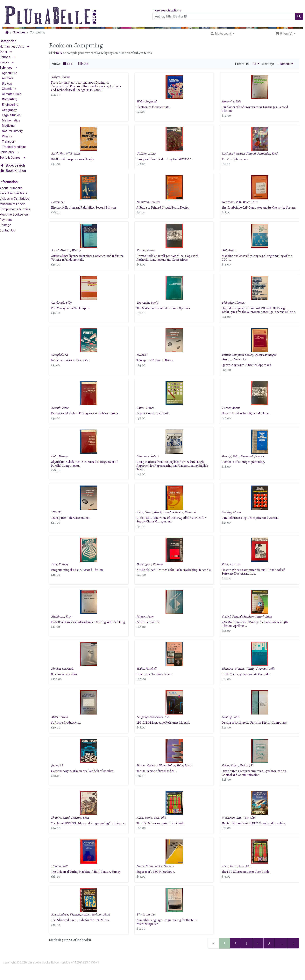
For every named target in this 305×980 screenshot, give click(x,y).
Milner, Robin (169, 773)
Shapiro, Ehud (66, 825)
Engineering (16, 104)
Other (9, 51)
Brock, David (166, 520)
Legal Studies (17, 115)
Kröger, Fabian (66, 77)
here (65, 53)
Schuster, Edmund (188, 520)
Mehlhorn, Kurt (67, 624)
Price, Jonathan (233, 572)
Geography (15, 110)
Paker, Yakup (232, 773)
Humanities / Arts (17, 46)
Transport (14, 141)
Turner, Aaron (149, 254)
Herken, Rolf (65, 877)
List (73, 64)
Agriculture (15, 72)
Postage (11, 225)
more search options (167, 10)
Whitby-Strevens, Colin (262, 676)
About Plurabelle (16, 188)
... (281, 954)
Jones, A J (62, 773)
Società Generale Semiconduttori (245, 624)
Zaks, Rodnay (65, 572)
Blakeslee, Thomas (235, 306)
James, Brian (148, 877)
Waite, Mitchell (150, 676)
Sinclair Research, (68, 676)
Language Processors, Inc (156, 725)
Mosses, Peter (149, 624)
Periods (10, 57)
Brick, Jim (63, 154)
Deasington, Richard (153, 572)
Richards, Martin (235, 676)
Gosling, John (232, 725)
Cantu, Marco (149, 415)
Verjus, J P (248, 773)
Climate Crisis (17, 94)
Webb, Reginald (150, 101)
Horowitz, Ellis (233, 101)
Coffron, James (149, 154)
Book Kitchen (21, 170)
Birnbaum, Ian (149, 926)
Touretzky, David (151, 306)
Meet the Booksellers (20, 214)
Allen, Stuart (148, 520)
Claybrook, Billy (67, 306)
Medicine (14, 125)
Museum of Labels (18, 203)
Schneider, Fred (269, 154)
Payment (11, 219)
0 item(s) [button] (284, 34)
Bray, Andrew (65, 926)
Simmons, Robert (151, 464)
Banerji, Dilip (232, 464)
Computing (15, 99)
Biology (13, 83)
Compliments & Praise (20, 209)
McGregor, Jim (233, 825)
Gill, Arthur (231, 254)
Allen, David (148, 825)
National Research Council (241, 154)
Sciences (19, 32)
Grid (89, 64)
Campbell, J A (65, 362)
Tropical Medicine (20, 146)
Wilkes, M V (252, 202)
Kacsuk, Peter (65, 415)
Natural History (18, 131)
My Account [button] (221, 34)
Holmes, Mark (106, 926)
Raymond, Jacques (254, 464)
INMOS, (62, 520)
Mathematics (17, 120)
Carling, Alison (233, 520)
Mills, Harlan (65, 725)
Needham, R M (233, 202)
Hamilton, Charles (152, 202)
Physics (13, 136)
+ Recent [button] (284, 64)
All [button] (255, 64)
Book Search (21, 165)
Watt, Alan (251, 825)
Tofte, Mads (187, 773)
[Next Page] (293, 954)
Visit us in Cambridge (20, 198)
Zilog (270, 624)
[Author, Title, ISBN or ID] (224, 17)
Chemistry (14, 88)
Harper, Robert (149, 773)
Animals (13, 78)
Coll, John (163, 825)
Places (10, 62)
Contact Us (13, 230)
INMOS (145, 362)
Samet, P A (241, 367)
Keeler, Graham (168, 877)
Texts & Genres (15, 157)
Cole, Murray (65, 464)
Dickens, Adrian (85, 926)
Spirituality (12, 152)
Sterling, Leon (85, 825)
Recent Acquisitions (19, 193)
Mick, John (78, 154)
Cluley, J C (63, 202)
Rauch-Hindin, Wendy (71, 254)
